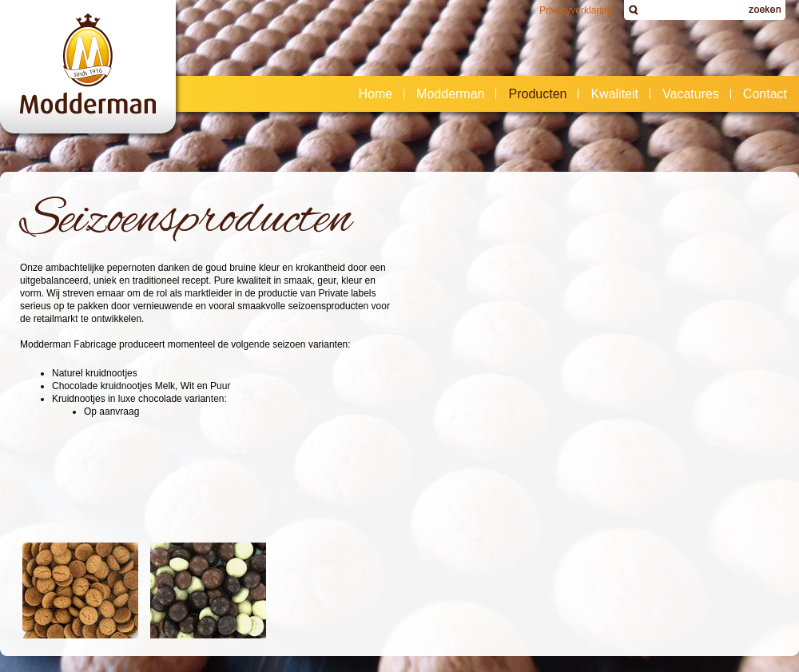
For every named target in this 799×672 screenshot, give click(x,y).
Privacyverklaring (576, 10)
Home (375, 94)
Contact (760, 95)
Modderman (445, 95)
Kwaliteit (614, 94)
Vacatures (691, 94)
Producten (533, 95)
